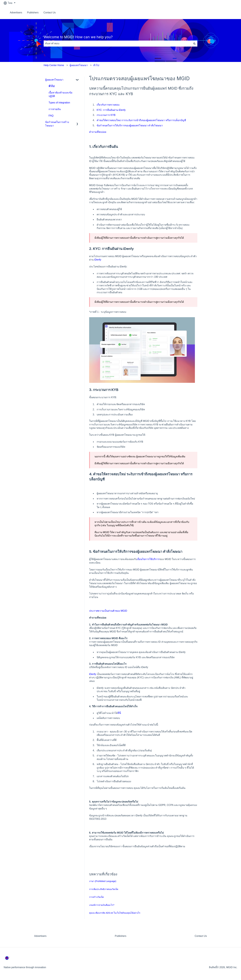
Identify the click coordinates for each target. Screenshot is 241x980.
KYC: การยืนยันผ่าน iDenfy (111, 110)
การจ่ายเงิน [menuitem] (55, 109)
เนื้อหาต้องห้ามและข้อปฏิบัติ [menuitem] (60, 94)
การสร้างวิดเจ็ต (96, 897)
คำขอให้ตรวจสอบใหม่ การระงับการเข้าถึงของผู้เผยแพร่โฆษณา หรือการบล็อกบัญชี (141, 120)
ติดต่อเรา (229, 13)
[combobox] (118, 43)
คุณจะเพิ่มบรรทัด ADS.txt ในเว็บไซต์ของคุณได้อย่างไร (115, 913)
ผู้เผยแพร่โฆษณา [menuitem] (54, 80)
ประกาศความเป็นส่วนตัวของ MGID (108, 611)
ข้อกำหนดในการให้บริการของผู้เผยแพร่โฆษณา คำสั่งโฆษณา (130, 125)
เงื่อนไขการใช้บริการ (148, 559)
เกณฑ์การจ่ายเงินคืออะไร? (102, 905)
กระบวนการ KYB (106, 115)
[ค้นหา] (194, 43)
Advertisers (16, 13)
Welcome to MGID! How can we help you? (78, 37)
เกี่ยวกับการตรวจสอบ (108, 105)
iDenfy (98, 260)
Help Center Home (54, 65)
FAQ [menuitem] (51, 116)
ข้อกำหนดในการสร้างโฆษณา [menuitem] (57, 124)
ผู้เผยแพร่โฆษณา (79, 65)
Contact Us (50, 13)
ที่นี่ (119, 713)
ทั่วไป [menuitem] (51, 86)
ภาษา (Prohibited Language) (103, 881)
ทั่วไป (96, 65)
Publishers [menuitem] (121, 936)
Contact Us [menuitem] (201, 936)
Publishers (33, 13)
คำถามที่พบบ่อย (98, 132)
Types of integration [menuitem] (59, 103)
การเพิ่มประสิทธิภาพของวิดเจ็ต (104, 889)
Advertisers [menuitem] (40, 936)
